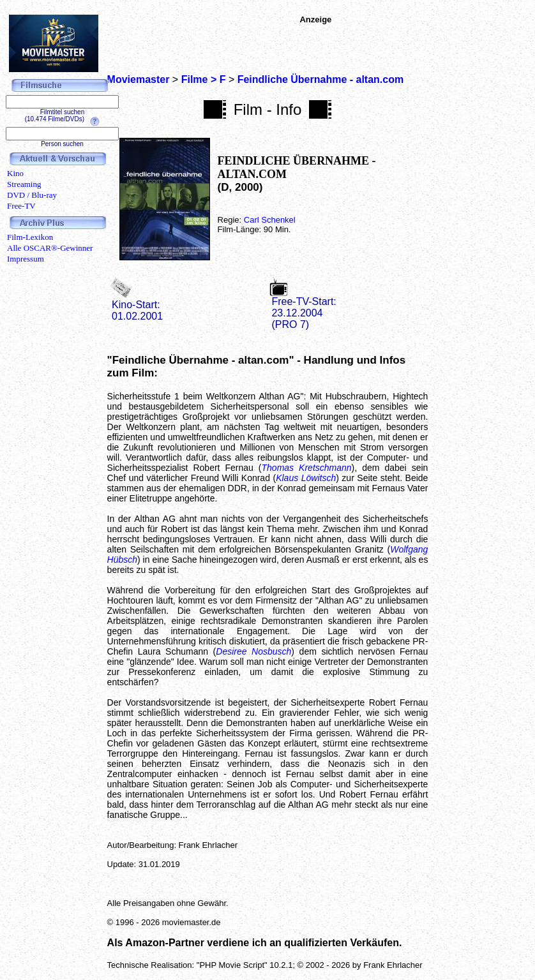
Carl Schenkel (270, 220)
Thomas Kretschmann (307, 468)
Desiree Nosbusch (253, 651)
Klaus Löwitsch (306, 478)
